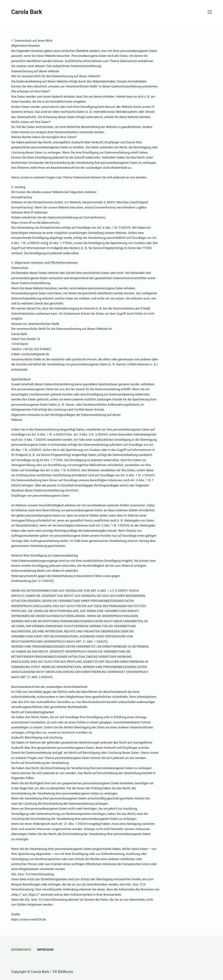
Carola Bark (27, 12)
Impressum (45, 950)
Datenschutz (21, 950)
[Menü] (210, 12)
